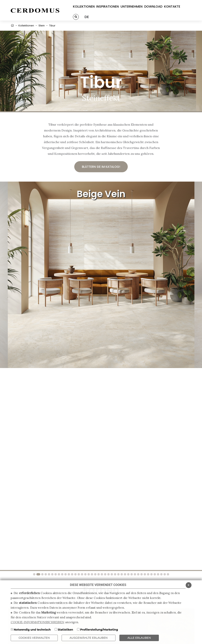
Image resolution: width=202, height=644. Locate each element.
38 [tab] (158, 574)
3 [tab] (42, 574)
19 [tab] (95, 574)
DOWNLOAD (153, 7)
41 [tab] (168, 574)
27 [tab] (121, 574)
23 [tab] (108, 574)
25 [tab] (115, 574)
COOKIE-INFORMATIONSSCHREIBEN (38, 622)
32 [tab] (138, 574)
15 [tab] (82, 574)
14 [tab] (78, 574)
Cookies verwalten (34, 638)
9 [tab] (62, 574)
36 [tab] (151, 574)
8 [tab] (59, 574)
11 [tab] (68, 574)
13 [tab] (75, 574)
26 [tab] (118, 574)
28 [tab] (125, 574)
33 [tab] (141, 574)
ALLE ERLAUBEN (139, 638)
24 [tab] (111, 574)
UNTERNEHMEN (132, 7)
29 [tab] (128, 574)
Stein (42, 26)
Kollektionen (26, 26)
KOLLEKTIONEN (84, 7)
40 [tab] (164, 574)
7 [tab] (55, 574)
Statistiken (65, 630)
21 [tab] (101, 574)
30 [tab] (131, 574)
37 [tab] (154, 574)
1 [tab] (35, 574)
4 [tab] (45, 574)
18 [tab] (92, 574)
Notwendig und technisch (32, 630)
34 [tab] (144, 574)
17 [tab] (88, 574)
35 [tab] (148, 574)
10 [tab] (65, 574)
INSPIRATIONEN (108, 7)
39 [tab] (161, 574)
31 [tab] (135, 574)
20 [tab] (98, 574)
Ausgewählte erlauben (89, 638)
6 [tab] (52, 574)
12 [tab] (72, 574)
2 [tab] (38, 574)
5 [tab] (49, 574)
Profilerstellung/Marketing (99, 630)
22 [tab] (105, 574)
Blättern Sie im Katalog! (101, 167)
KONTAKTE (172, 7)
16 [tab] (85, 574)
